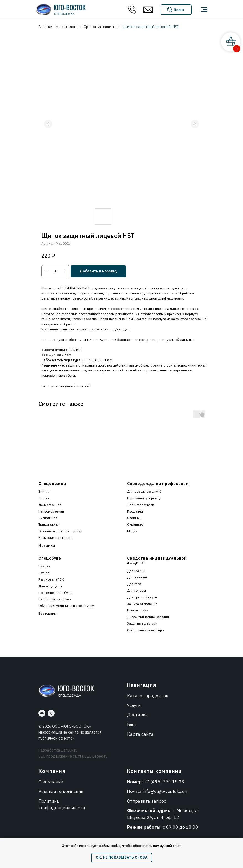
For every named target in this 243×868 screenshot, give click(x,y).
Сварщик (134, 518)
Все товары (47, 613)
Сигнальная (48, 518)
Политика (49, 801)
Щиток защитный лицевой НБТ (151, 27)
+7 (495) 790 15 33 (164, 782)
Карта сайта (140, 734)
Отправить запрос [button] (147, 801)
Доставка (137, 715)
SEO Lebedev (96, 756)
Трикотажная (49, 524)
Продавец (135, 511)
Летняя (44, 498)
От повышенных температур (60, 531)
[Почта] (42, 713)
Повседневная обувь (55, 593)
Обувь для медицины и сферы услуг (67, 606)
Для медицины (50, 586)
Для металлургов (141, 505)
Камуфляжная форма (55, 538)
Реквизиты (50, 791)
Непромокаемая (51, 511)
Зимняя (44, 491)
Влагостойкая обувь (55, 599)
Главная (46, 27)
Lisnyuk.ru (69, 750)
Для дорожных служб (144, 491)
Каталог (68, 27)
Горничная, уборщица (144, 498)
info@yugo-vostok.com (166, 791)
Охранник (135, 524)
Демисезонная (50, 505)
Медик (132, 531)
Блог (132, 724)
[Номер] (51, 713)
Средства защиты (100, 27)
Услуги (134, 705)
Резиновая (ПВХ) (52, 579)
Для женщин (137, 577)
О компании (51, 782)
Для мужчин (137, 571)
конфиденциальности (62, 808)
